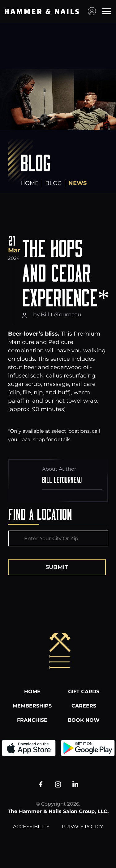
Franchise (32, 720)
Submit (57, 567)
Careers (84, 706)
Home (30, 183)
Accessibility (31, 827)
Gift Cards (84, 692)
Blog (54, 183)
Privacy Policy (82, 827)
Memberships (32, 706)
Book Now (84, 720)
